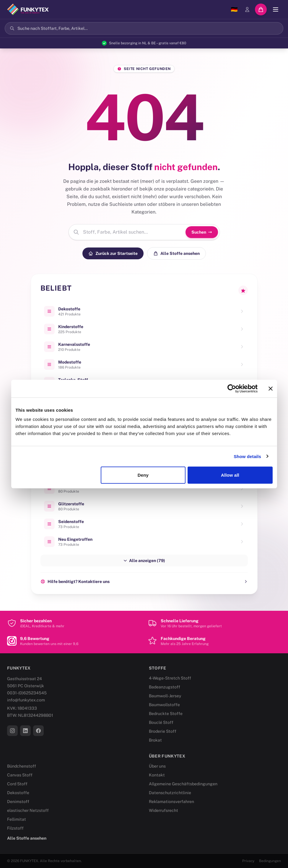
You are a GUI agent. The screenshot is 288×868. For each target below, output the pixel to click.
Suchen (202, 232)
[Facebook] (38, 731)
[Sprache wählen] (234, 9)
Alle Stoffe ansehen (176, 253)
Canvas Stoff (20, 775)
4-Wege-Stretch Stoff (170, 678)
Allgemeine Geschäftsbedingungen (183, 784)
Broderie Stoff (163, 731)
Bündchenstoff (22, 766)
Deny (143, 475)
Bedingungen (270, 861)
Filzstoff (15, 828)
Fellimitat (17, 819)
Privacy (248, 861)
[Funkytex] (28, 9)
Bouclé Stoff (161, 722)
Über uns (157, 766)
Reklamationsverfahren (171, 802)
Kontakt (157, 775)
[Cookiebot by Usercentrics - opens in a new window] (232, 388)
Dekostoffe (18, 793)
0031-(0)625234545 (27, 693)
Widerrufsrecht (163, 810)
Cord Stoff (17, 784)
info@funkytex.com (26, 700)
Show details (247, 456)
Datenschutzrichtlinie (170, 793)
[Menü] (276, 9)
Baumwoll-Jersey (165, 696)
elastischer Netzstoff (28, 810)
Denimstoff (18, 802)
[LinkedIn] (25, 731)
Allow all (230, 475)
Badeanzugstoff (165, 687)
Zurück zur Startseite (113, 253)
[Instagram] (12, 731)
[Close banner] (271, 388)
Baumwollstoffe (164, 705)
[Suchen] (144, 28)
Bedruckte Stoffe (166, 714)
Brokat (155, 740)
